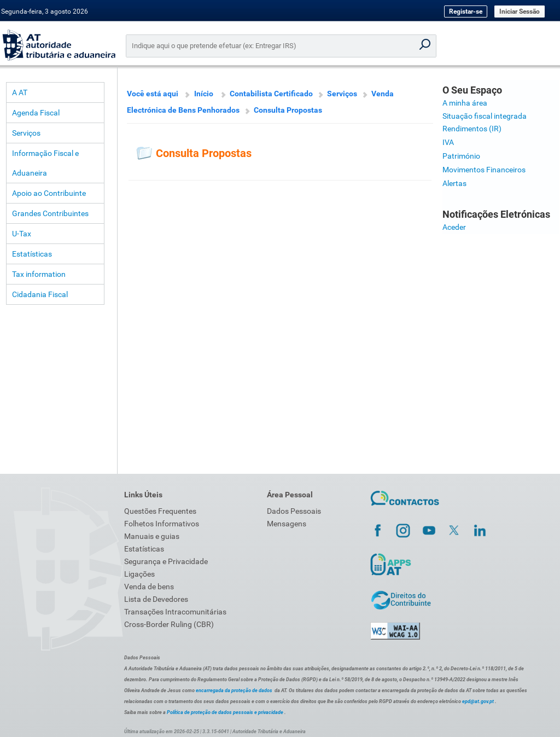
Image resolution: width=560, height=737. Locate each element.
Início (204, 94)
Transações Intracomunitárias (175, 612)
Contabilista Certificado (271, 94)
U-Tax (22, 234)
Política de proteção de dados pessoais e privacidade (225, 712)
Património (461, 156)
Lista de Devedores (156, 599)
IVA (448, 142)
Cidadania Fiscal (40, 294)
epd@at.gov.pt (478, 701)
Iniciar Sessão (520, 11)
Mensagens (287, 524)
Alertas (454, 183)
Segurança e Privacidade (166, 561)
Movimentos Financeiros (484, 170)
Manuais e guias (152, 536)
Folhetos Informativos (162, 524)
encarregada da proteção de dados (234, 690)
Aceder (454, 227)
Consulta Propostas (288, 110)
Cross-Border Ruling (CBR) (169, 624)
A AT (20, 92)
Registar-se (466, 11)
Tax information (39, 274)
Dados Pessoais (294, 511)
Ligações (139, 574)
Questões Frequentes (160, 511)
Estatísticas (32, 254)
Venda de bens (149, 587)
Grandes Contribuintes (50, 213)
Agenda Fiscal (36, 113)
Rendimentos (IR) (472, 129)
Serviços (26, 133)
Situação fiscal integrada (485, 116)
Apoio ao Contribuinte (49, 193)
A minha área (465, 103)
